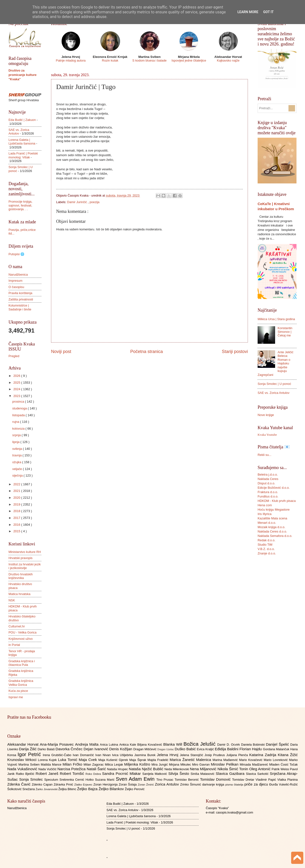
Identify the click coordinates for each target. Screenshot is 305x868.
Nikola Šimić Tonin (233, 769)
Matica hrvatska (19, 594)
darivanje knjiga (214, 784)
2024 (17, 389)
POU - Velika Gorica (22, 632)
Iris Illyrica (265, 514)
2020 (17, 498)
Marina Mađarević (226, 760)
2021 (17, 491)
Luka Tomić (68, 760)
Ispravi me (16, 697)
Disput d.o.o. (266, 483)
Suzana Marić (105, 780)
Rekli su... (265, 455)
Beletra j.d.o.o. (268, 475)
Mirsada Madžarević (254, 764)
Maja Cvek (89, 760)
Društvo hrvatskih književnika (21, 576)
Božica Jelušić (200, 744)
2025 (17, 383)
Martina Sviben (30, 764)
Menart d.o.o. (267, 523)
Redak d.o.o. (266, 540)
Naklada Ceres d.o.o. (272, 531)
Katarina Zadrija (264, 755)
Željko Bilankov (112, 789)
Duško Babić (186, 749)
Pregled (14, 356)
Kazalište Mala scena (272, 518)
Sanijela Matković (155, 774)
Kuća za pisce (18, 691)
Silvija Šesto (179, 773)
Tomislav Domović (216, 779)
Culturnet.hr (17, 626)
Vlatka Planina (288, 780)
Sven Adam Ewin (136, 779)
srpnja (17, 435)
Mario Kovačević (251, 760)
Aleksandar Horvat (24, 744)
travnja (17, 455)
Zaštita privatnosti (21, 299)
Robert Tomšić (73, 773)
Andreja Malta (87, 744)
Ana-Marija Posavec (57, 744)
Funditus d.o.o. (268, 496)
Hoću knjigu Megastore (274, 510)
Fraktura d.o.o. (268, 492)
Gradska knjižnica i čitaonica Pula (22, 663)
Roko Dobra (94, 774)
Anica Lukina (110, 745)
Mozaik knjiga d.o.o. (271, 527)
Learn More (248, 12)
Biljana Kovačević (150, 745)
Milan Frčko (73, 764)
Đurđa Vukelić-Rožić (283, 784)
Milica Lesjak (114, 764)
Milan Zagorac (94, 764)
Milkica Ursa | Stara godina (276, 319)
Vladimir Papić (266, 780)
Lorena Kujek (48, 760)
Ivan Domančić (84, 755)
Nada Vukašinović (23, 769)
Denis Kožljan (121, 749)
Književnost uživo (21, 639)
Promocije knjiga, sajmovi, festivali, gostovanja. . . (20, 205)
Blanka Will (173, 744)
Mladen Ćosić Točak (283, 764)
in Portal (14, 645)
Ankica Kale (128, 745)
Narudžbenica (18, 275)
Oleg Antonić (260, 769)
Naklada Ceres (268, 479)
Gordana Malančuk (277, 749)
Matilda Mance (52, 764)
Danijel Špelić (278, 744)
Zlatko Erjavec (84, 785)
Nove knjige (266, 415)
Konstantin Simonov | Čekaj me (285, 332)
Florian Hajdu (251, 749)
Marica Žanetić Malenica (191, 760)
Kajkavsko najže (228, 60)
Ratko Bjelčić (26, 774)
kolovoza (19, 429)
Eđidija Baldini (227, 749)
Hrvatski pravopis (21, 558)
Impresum (15, 281)
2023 (17, 396)
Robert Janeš (48, 773)
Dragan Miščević (145, 749)
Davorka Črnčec (70, 749)
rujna (16, 422)
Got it (268, 12)
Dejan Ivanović (96, 749)
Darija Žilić (28, 749)
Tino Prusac (165, 780)
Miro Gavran (202, 764)
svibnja (17, 449)
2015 (17, 531)
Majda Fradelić (159, 760)
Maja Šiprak (138, 760)
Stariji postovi (235, 352)
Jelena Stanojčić (192, 755)
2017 (17, 518)
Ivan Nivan (104, 755)
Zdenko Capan (43, 784)
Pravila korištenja (20, 293)
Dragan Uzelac (166, 749)
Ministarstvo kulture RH (25, 552)
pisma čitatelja (235, 785)
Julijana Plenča (238, 755)
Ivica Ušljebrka (123, 755)
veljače (17, 469)
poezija (94, 202)
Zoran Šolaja (128, 784)
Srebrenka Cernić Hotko (77, 780)
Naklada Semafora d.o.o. (275, 536)
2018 (17, 511)
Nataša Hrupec (118, 769)
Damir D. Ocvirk (229, 745)
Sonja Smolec (32, 779)
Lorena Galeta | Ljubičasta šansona (22, 142)
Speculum (52, 780)
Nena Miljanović (204, 769)
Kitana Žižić (288, 755)
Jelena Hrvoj (168, 755)
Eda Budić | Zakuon (22, 120)
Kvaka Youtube (267, 435)
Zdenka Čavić (20, 784)
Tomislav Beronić (187, 780)
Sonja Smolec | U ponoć (274, 384)
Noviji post (61, 352)
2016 (17, 525)
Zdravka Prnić (64, 784)
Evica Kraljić (206, 749)
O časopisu (16, 287)
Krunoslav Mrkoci (23, 760)
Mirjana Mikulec (180, 764)
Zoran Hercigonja (106, 784)
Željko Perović (135, 789)
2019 (17, 504)
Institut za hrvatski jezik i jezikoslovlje (25, 566)
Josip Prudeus (215, 755)
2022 (17, 484)
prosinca (18, 402)
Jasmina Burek (146, 755)
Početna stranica (147, 352)
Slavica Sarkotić (258, 774)
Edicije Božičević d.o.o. (274, 488)
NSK (12, 600)
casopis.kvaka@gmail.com (235, 812)
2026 (17, 376)
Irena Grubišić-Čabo (58, 755)
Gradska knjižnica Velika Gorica (21, 683)
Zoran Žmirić (146, 785)
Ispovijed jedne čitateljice (189, 60)
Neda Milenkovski (177, 769)
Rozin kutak (110, 60)
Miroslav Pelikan (225, 764)
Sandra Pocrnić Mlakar (122, 773)
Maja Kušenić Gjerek (114, 760)
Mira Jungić (160, 764)
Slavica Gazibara (231, 773)
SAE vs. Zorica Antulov (274, 393)
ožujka (17, 462)
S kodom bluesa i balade (149, 60)
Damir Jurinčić (77, 202)
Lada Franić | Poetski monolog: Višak (23, 155)
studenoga (20, 408)
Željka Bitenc (68, 789)
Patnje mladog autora (71, 60)
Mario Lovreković (276, 760)
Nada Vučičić (48, 769)
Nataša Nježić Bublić (147, 769)
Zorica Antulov (167, 784)
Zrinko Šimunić (191, 784)
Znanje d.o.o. (267, 553)
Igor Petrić (30, 754)
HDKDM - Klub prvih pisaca (277, 501)
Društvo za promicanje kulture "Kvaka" (22, 75)
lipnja (16, 442)
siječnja (18, 475)
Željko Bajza (88, 789)
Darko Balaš (47, 749)
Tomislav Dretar (244, 780)
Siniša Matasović (203, 774)
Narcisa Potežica (72, 769)
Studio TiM (265, 545)
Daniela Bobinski (253, 745)
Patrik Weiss (281, 769)
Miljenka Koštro (138, 764)
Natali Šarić (97, 769)
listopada (19, 415)
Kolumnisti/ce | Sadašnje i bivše (20, 307)
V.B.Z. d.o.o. (266, 549)
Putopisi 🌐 (16, 254)
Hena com (265, 505)
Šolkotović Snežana (22, 789)
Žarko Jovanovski (47, 789)
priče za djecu (257, 784)
